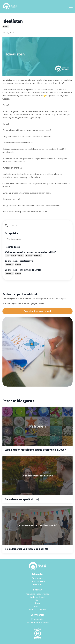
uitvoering (38, 255)
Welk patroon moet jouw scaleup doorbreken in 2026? (30, 252)
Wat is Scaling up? (37, 610)
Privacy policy (37, 619)
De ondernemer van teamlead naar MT (23, 270)
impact (14, 255)
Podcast (38, 606)
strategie (29, 255)
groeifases (9, 264)
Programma (37, 578)
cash (7, 255)
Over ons (37, 584)
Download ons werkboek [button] (37, 311)
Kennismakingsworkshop (38, 594)
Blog (38, 600)
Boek (38, 603)
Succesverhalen (37, 581)
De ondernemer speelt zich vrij (19, 261)
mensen (6, 27)
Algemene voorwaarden (38, 622)
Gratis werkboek (37, 597)
